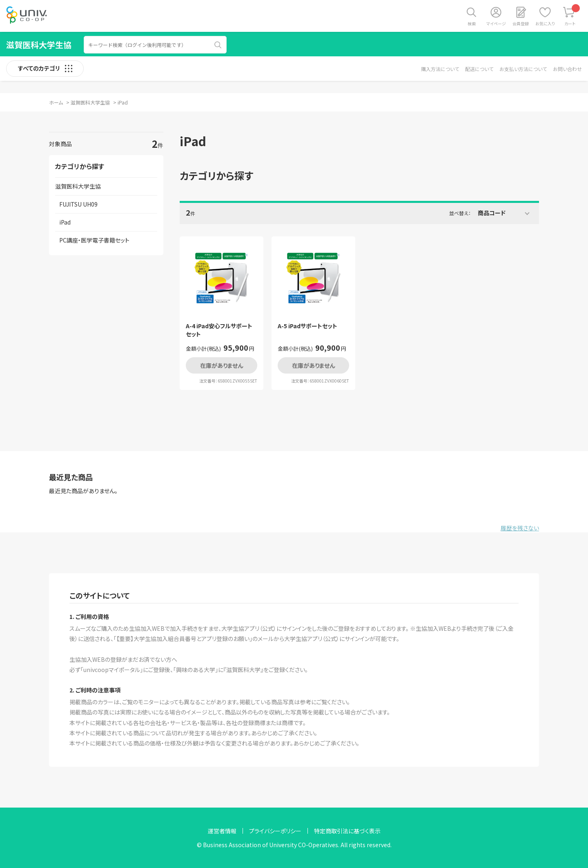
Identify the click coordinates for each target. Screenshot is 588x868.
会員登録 (521, 23)
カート (572, 15)
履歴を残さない (520, 528)
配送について (479, 69)
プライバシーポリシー (275, 831)
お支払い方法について (523, 69)
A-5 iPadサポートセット (307, 326)
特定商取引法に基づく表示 (347, 831)
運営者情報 (222, 831)
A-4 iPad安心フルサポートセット (219, 330)
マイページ (496, 23)
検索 (472, 23)
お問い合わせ (567, 69)
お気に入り (545, 23)
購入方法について (440, 69)
